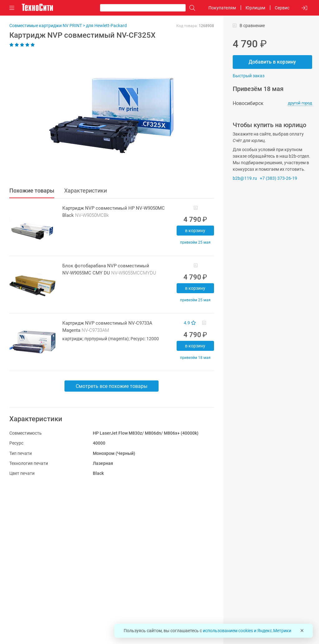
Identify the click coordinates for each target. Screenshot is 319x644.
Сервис (282, 8)
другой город (300, 103)
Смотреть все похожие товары (112, 386)
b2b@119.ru (245, 178)
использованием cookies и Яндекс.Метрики (247, 631)
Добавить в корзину (272, 62)
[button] (109, 116)
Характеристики (86, 191)
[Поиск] (191, 8)
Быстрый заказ (249, 76)
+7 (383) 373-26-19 (279, 178)
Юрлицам (255, 8)
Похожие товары (32, 191)
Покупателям (222, 8)
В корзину (195, 231)
